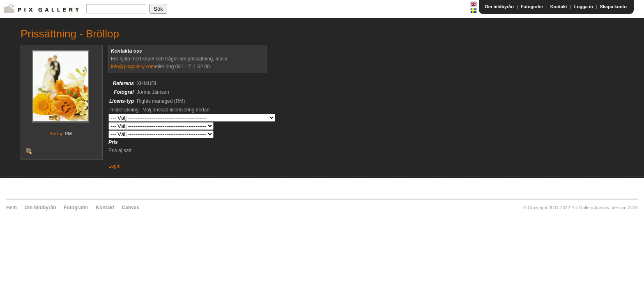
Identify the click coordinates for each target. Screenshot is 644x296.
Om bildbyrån (499, 7)
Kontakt (559, 7)
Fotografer (532, 7)
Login (114, 166)
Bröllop (56, 134)
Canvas (130, 208)
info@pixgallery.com (133, 67)
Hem (11, 208)
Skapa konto (613, 7)
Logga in (584, 7)
